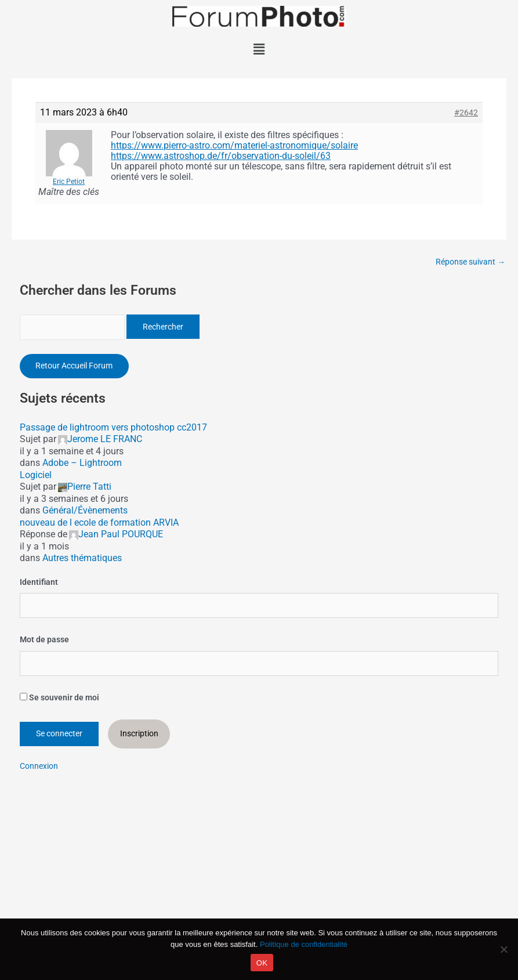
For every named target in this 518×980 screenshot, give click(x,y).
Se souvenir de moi (59, 698)
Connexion (39, 766)
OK (262, 963)
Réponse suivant (470, 262)
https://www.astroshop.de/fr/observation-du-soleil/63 (221, 156)
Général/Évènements (85, 511)
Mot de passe (44, 641)
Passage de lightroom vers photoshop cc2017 (113, 428)
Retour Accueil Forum (75, 367)
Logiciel (36, 476)
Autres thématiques (82, 559)
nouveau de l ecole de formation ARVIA (99, 524)
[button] (259, 49)
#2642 (466, 113)
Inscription (139, 735)
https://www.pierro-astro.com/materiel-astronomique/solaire (234, 145)
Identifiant (39, 583)
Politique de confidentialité (304, 944)
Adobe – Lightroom (82, 464)
